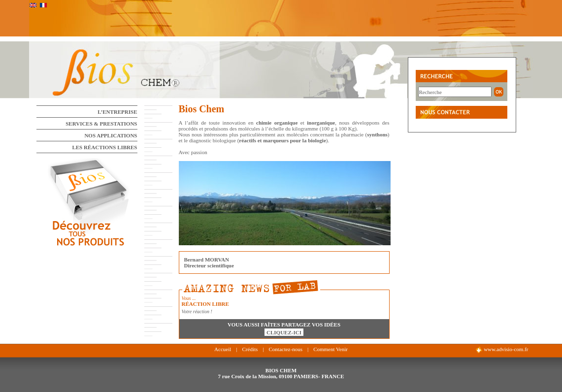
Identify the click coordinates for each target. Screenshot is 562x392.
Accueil (223, 349)
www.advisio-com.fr (502, 350)
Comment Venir (331, 349)
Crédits (250, 349)
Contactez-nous (285, 349)
